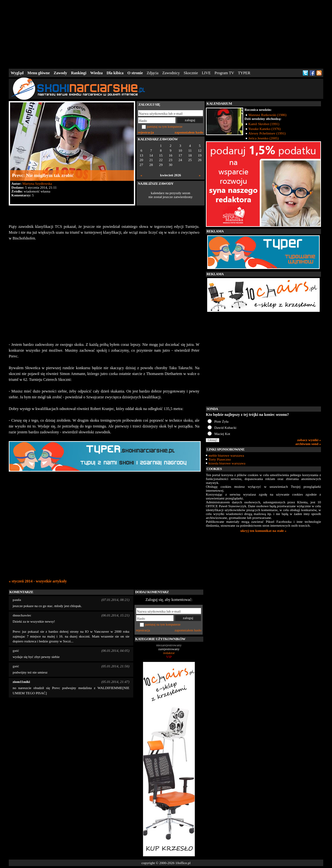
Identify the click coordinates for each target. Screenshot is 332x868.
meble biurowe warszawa (226, 455)
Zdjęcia (153, 73)
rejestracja (146, 132)
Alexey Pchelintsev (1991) (267, 133)
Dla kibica (115, 73)
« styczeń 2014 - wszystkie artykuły (38, 581)
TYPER (244, 73)
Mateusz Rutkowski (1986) (267, 115)
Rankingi (79, 73)
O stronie (135, 73)
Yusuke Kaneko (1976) (265, 129)
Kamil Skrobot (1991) (264, 124)
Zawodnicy (171, 73)
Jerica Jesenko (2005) (264, 138)
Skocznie (191, 73)
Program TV (224, 73)
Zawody (60, 73)
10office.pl (183, 863)
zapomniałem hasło (189, 132)
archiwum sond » (308, 444)
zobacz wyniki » (309, 440)
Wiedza (96, 73)
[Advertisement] (166, 34)
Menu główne (39, 73)
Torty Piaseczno (220, 459)
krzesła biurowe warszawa (227, 463)
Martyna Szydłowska (37, 183)
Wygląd (17, 73)
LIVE (206, 73)
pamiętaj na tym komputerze (165, 127)
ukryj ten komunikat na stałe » (264, 531)
